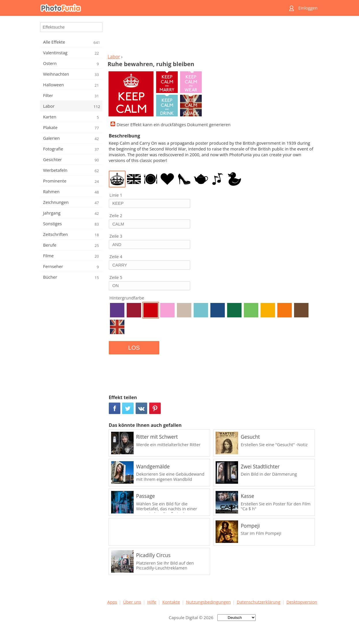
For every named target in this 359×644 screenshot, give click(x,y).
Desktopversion (302, 602)
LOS (134, 348)
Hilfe (152, 602)
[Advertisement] (212, 36)
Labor (114, 57)
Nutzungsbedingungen (209, 602)
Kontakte (171, 602)
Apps (112, 602)
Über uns (132, 602)
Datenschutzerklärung (259, 602)
